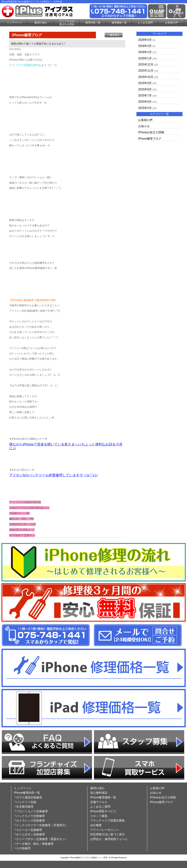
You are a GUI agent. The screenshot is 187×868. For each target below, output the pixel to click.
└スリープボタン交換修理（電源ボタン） (41, 839)
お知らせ (144, 126)
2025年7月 (145, 95)
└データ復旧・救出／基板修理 (34, 844)
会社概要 (96, 825)
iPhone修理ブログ (150, 139)
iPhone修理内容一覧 (27, 793)
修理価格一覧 (119, 23)
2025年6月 (145, 102)
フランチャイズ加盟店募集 (107, 820)
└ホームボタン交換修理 (29, 834)
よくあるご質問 (100, 807)
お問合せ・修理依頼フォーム (109, 839)
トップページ (14, 23)
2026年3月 (145, 46)
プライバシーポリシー (105, 830)
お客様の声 (172, 23)
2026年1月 (145, 58)
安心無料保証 (99, 793)
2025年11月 (146, 71)
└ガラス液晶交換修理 (28, 797)
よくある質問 (145, 23)
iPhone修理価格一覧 (103, 797)
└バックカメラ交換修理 (29, 816)
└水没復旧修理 (24, 807)
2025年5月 (145, 108)
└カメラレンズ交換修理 (29, 820)
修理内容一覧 (93, 23)
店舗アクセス (99, 802)
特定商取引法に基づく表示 (107, 834)
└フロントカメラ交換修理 (31, 811)
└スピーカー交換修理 (28, 830)
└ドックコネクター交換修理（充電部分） (41, 825)
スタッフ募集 (99, 816)
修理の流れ (41, 23)
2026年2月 (145, 52)
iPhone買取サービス (103, 811)
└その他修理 (22, 848)
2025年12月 (146, 64)
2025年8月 (145, 89)
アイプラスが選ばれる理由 (67, 23)
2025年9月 (145, 83)
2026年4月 (145, 40)
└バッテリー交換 (25, 802)
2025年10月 (146, 77)
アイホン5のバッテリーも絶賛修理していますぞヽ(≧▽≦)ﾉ (53, 475)
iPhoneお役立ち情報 (151, 132)
